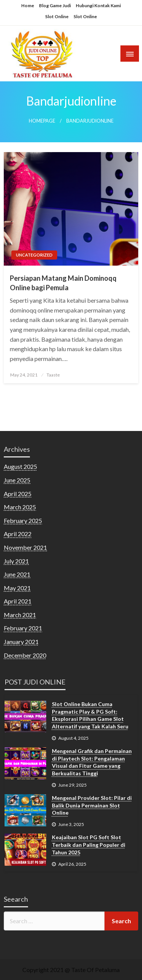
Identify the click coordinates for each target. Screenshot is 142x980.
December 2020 (25, 655)
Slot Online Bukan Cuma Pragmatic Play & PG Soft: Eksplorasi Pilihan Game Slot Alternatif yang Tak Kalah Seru (90, 715)
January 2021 (21, 642)
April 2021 (18, 601)
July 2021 (16, 561)
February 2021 (23, 628)
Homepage (42, 121)
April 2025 (18, 494)
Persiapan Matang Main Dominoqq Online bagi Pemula (63, 283)
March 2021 (20, 615)
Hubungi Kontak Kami (98, 5)
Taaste (53, 375)
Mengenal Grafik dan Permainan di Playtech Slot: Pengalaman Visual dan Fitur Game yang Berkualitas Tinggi (92, 762)
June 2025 (17, 480)
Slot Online (57, 16)
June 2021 (17, 574)
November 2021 (25, 547)
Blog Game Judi (55, 5)
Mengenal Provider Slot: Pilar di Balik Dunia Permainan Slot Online (92, 805)
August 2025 (20, 466)
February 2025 (23, 520)
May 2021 (17, 588)
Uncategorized (34, 255)
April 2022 (18, 534)
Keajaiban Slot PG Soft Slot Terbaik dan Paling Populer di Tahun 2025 (89, 845)
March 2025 (20, 507)
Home (28, 5)
